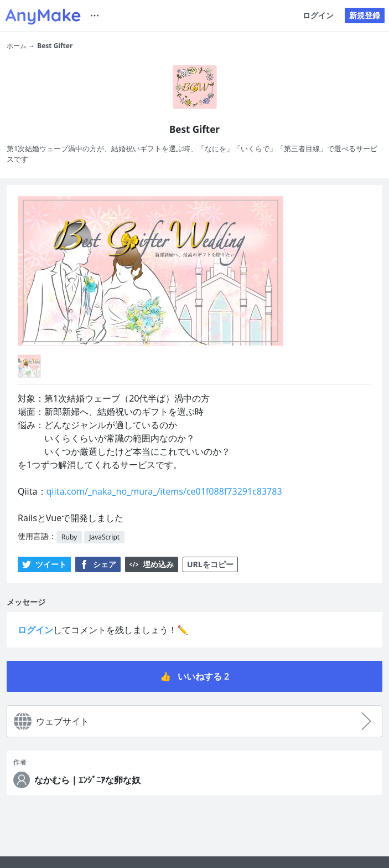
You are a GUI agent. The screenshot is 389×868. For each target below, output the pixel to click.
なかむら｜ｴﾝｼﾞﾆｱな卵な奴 (87, 780)
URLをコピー (210, 564)
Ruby (69, 537)
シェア (98, 564)
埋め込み (152, 564)
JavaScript (104, 537)
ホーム (17, 46)
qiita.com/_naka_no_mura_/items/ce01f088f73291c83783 (164, 491)
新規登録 (365, 15)
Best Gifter (55, 46)
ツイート (44, 564)
